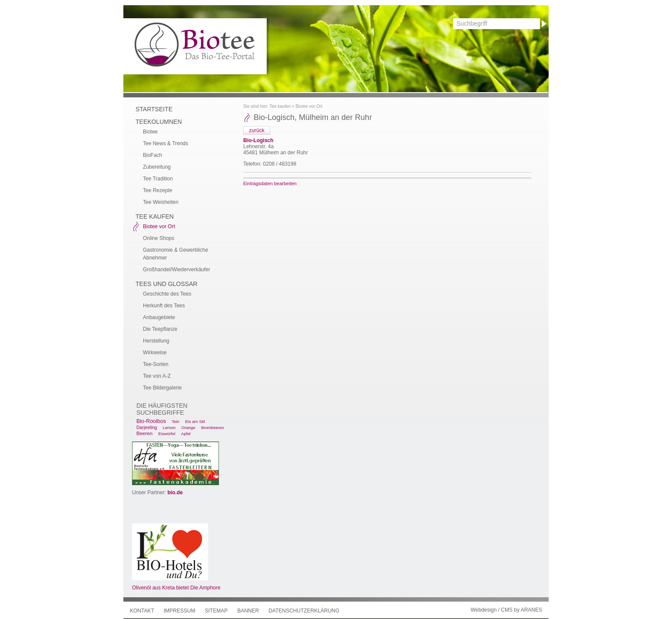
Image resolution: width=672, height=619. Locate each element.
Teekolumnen (159, 122)
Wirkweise (155, 353)
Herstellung (156, 341)
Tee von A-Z (157, 376)
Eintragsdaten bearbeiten (270, 183)
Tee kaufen (280, 106)
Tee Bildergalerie (162, 388)
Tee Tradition (158, 179)
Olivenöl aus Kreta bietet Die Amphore (176, 588)
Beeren (144, 433)
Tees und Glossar (166, 284)
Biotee (150, 132)
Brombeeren (213, 428)
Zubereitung (157, 167)
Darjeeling (147, 427)
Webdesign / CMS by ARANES (506, 610)
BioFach (152, 155)
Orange (189, 428)
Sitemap (216, 611)
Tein (175, 421)
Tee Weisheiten (161, 202)
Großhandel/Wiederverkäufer (177, 270)
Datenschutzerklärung (304, 611)
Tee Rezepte (157, 190)
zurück (257, 130)
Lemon (169, 428)
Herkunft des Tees (164, 306)
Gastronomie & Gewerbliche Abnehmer (175, 254)
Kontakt (142, 611)
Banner (248, 611)
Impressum (180, 611)
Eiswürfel (167, 434)
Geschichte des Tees (167, 294)
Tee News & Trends (166, 143)
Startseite (154, 109)
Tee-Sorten (156, 364)
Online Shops (159, 238)
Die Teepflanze (160, 329)
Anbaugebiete (159, 317)
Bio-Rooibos (151, 421)
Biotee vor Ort (309, 106)
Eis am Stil (195, 421)
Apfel (186, 434)
